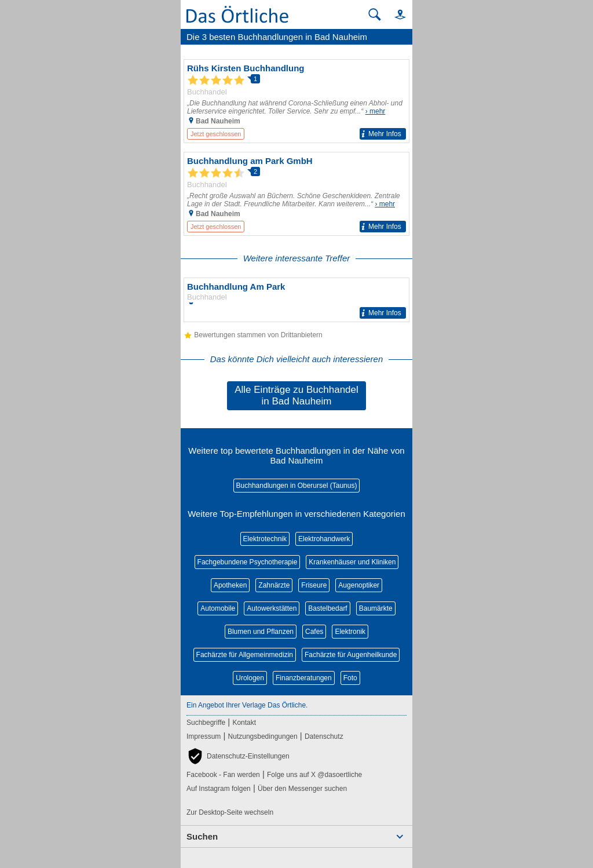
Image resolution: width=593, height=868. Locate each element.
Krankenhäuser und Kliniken (352, 562)
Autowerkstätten (272, 608)
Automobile (218, 608)
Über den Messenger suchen (302, 789)
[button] (395, 14)
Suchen (202, 836)
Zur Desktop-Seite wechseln (230, 812)
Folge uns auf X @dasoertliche (314, 775)
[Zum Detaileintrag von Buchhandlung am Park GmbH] (296, 194)
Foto (350, 678)
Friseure (314, 585)
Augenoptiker (359, 585)
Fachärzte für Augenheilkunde (351, 655)
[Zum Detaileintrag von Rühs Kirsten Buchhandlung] (296, 101)
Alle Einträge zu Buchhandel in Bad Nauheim (296, 395)
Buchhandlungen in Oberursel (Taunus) (297, 486)
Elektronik (350, 632)
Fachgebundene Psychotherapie (248, 562)
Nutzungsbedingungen (263, 736)
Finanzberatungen (304, 678)
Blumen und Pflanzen (261, 632)
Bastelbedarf (327, 608)
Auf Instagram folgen (219, 789)
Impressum (204, 736)
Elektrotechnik (265, 539)
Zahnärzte (274, 585)
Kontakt (244, 723)
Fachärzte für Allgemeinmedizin (245, 655)
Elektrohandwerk (324, 539)
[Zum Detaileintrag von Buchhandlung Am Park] (296, 300)
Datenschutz (324, 736)
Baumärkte (376, 608)
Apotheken (230, 585)
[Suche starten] (375, 14)
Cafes (314, 632)
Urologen (250, 678)
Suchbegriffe (206, 723)
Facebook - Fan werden (223, 775)
